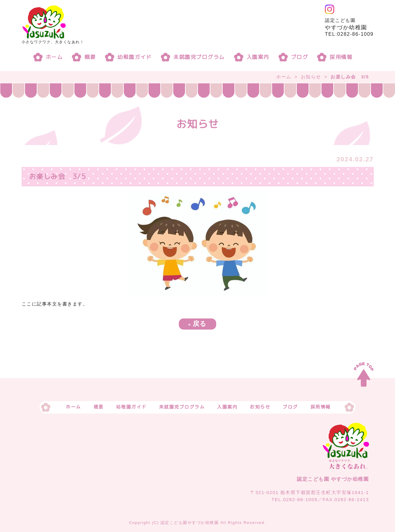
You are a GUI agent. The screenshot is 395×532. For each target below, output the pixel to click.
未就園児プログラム (199, 57)
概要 (90, 57)
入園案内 (258, 57)
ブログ (300, 57)
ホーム (54, 57)
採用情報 (341, 57)
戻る (197, 324)
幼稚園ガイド (134, 57)
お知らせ (311, 77)
